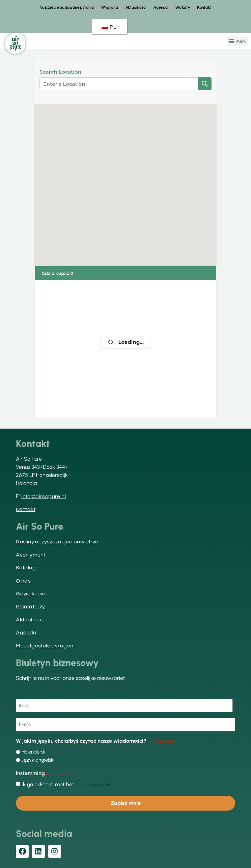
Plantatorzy (30, 607)
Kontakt (204, 8)
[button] (237, 41)
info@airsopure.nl (44, 496)
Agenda (161, 8)
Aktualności (136, 8)
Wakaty (183, 8)
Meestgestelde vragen (45, 646)
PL (109, 27)
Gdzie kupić (31, 594)
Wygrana (110, 8)
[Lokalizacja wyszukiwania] (205, 84)
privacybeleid (93, 785)
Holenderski (34, 752)
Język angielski (38, 760)
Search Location (60, 72)
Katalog (26, 568)
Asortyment (31, 555)
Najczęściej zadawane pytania (67, 8)
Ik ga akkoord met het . (66, 785)
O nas (23, 581)
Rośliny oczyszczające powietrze (57, 542)
